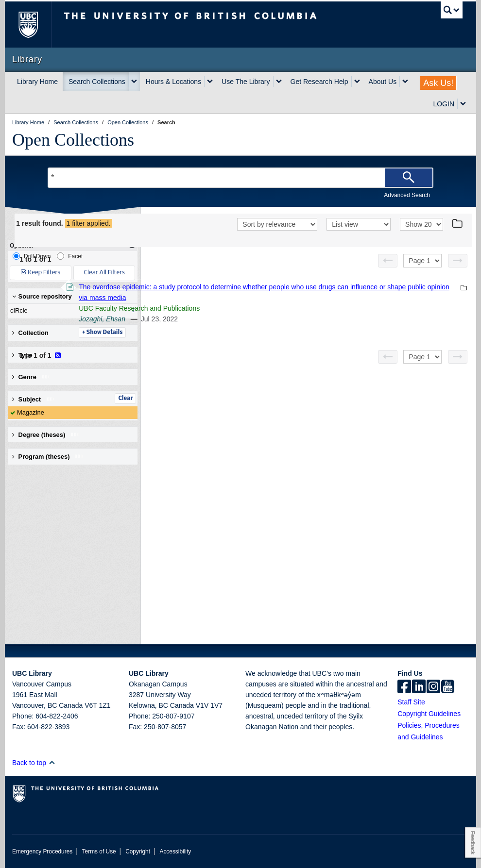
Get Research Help (319, 82)
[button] (52, 762)
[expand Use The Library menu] (279, 82)
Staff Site (411, 702)
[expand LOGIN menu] (463, 104)
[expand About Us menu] (405, 82)
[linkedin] (419, 687)
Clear (125, 399)
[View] (359, 238)
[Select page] (422, 273)
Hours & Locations (173, 82)
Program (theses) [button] (48, 457)
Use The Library (246, 82)
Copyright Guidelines (429, 714)
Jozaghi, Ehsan (235, 332)
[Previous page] (388, 273)
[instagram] (433, 687)
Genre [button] (31, 377)
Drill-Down (32, 256)
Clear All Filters (104, 273)
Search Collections (97, 82)
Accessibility (175, 851)
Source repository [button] (42, 296)
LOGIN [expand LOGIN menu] (444, 104)
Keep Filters (41, 273)
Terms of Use (99, 851)
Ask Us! (438, 83)
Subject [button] (34, 399)
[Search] (409, 178)
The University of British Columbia (35, 25)
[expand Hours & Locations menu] (210, 82)
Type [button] (29, 355)
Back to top (34, 763)
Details (235, 345)
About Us (383, 82)
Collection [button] (30, 333)
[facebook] (404, 687)
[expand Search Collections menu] (134, 82)
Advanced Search (407, 195)
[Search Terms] (240, 178)
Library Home (37, 82)
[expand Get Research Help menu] (357, 82)
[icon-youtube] (448, 687)
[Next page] (458, 273)
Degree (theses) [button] (46, 435)
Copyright (138, 851)
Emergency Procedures (42, 851)
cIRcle (70, 311)
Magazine (31, 412)
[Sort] (277, 238)
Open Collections (73, 140)
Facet (70, 256)
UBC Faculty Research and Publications (272, 321)
